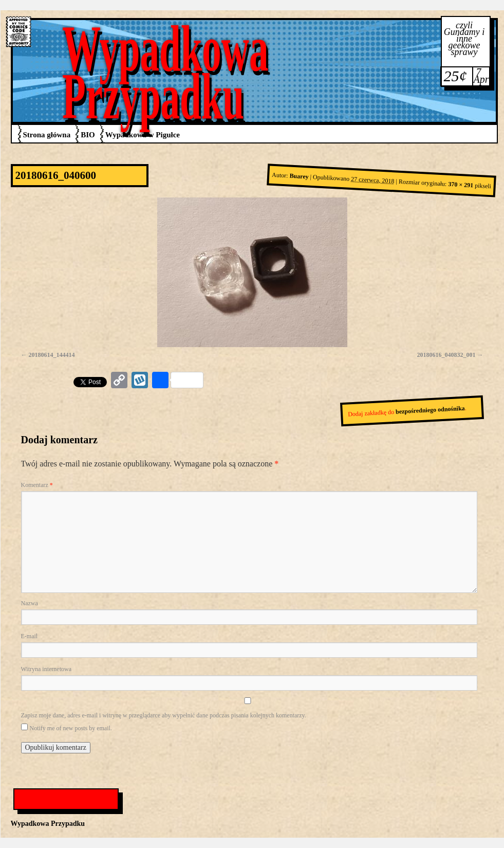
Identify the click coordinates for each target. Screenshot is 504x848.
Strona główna (47, 135)
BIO (88, 135)
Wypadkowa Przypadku (165, 72)
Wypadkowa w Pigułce (143, 135)
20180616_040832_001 (446, 355)
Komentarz (37, 485)
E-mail (30, 636)
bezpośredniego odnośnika (430, 410)
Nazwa (30, 603)
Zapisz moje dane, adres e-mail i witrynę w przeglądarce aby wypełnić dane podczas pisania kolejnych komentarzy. (164, 715)
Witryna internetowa (46, 669)
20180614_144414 (52, 355)
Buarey (299, 176)
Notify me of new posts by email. (71, 728)
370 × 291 (461, 185)
